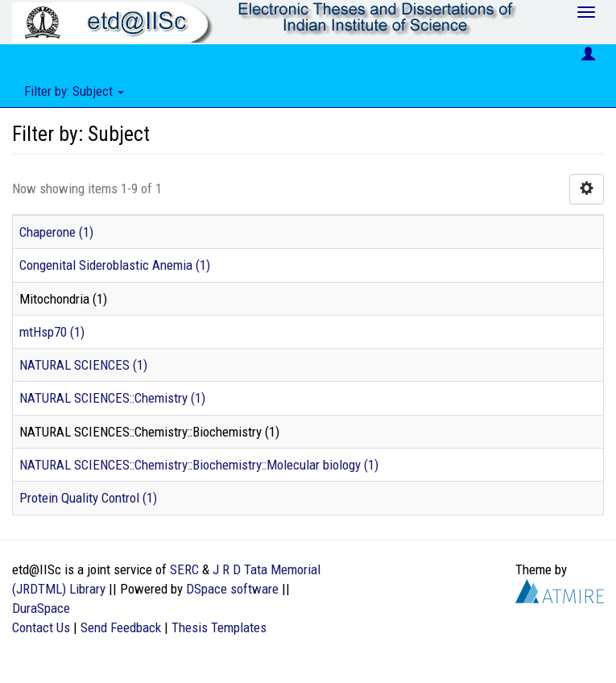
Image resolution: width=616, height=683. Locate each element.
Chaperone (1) (56, 232)
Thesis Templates (219, 627)
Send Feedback (121, 627)
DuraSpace (41, 608)
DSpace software (232, 589)
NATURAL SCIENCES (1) (83, 365)
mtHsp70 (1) (52, 332)
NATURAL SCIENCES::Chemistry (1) (112, 398)
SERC (184, 569)
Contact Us (41, 627)
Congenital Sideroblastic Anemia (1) (115, 265)
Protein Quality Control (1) (88, 498)
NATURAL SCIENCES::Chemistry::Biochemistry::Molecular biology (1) (199, 465)
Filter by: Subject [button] (74, 91)
